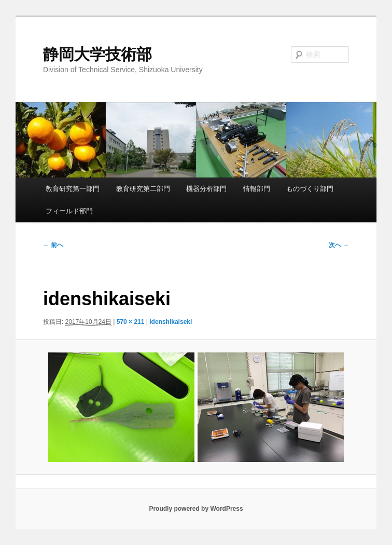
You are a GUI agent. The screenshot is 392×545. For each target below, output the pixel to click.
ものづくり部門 (310, 189)
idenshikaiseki (171, 322)
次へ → (339, 245)
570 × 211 (131, 322)
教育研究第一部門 (73, 189)
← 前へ (53, 245)
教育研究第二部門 (143, 189)
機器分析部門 (206, 189)
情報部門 (257, 189)
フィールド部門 (69, 211)
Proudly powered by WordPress (196, 509)
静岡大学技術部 (97, 54)
